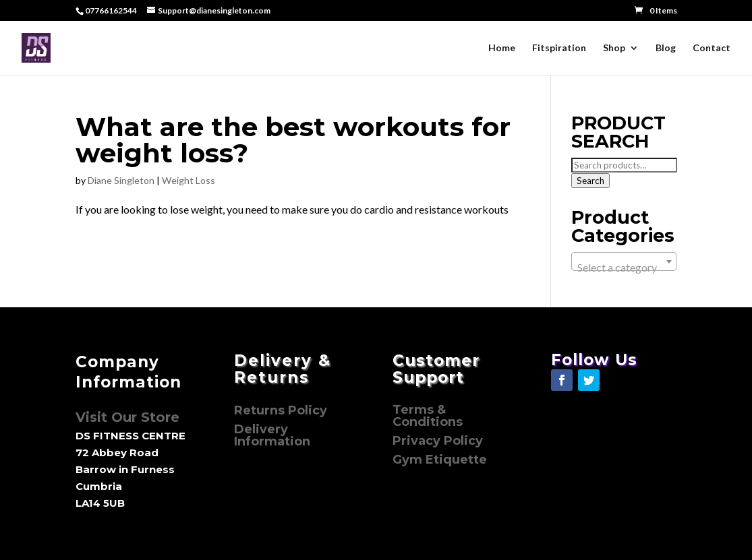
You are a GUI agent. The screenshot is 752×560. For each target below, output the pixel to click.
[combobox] (624, 261)
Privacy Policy (439, 441)
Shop (614, 48)
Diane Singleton (121, 180)
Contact (712, 48)
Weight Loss (189, 180)
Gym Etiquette (440, 460)
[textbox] (624, 268)
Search (590, 181)
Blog (666, 48)
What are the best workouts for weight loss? (293, 140)
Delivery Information (272, 435)
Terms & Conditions (428, 416)
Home (502, 48)
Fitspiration (559, 48)
